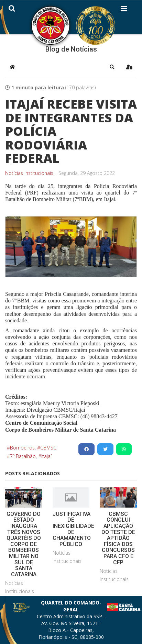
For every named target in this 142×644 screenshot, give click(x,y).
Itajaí (46, 456)
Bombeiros (22, 448)
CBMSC (48, 448)
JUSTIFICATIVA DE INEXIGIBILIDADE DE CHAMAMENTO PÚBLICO (73, 529)
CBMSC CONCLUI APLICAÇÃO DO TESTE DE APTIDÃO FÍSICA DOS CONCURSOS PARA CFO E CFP (118, 538)
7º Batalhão (23, 456)
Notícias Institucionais (29, 173)
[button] (112, 67)
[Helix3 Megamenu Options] (124, 10)
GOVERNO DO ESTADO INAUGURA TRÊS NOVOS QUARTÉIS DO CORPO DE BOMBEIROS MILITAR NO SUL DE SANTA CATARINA (24, 544)
